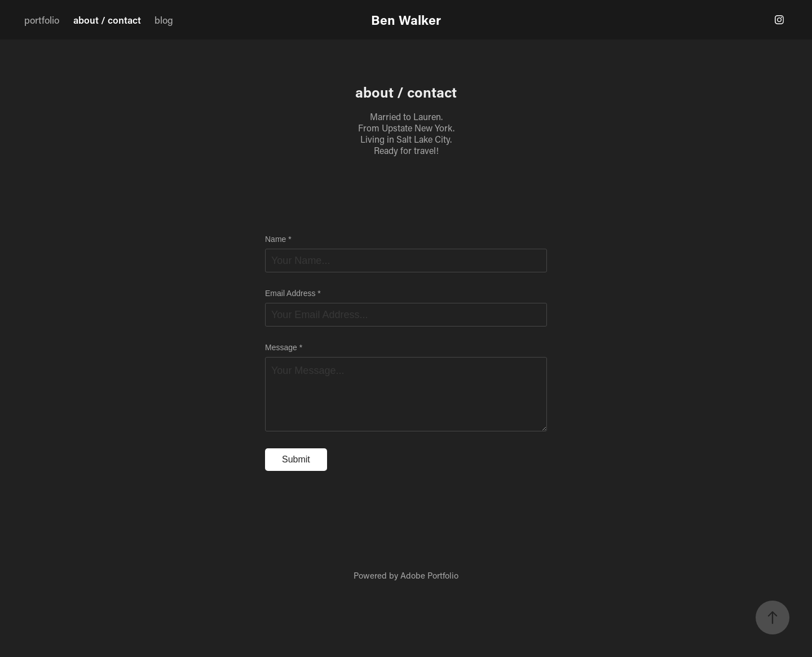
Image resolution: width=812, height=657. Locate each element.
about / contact (107, 20)
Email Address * (293, 293)
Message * (284, 347)
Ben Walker (406, 20)
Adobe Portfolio (429, 575)
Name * (278, 239)
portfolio (42, 20)
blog (164, 20)
